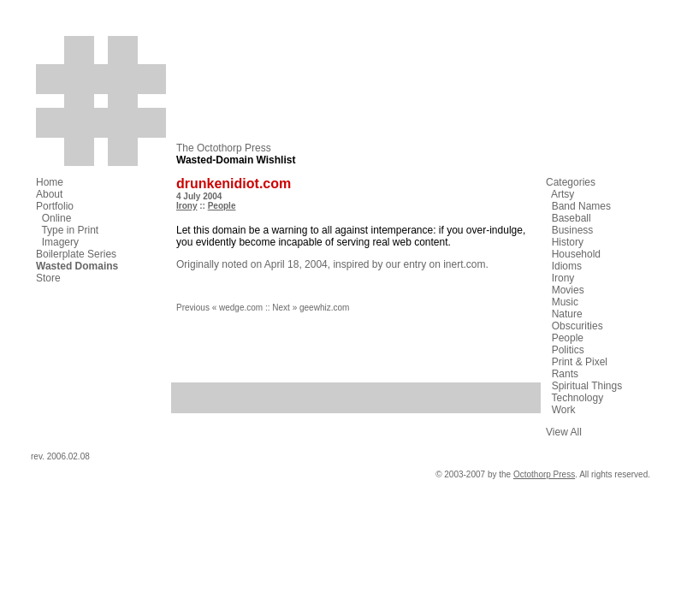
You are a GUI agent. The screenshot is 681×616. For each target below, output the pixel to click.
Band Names (581, 206)
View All (564, 432)
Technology (577, 398)
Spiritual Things (587, 386)
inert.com (464, 264)
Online (57, 218)
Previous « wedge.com (219, 308)
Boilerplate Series (76, 254)
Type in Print (70, 230)
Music (565, 302)
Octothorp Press (544, 474)
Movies (568, 290)
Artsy (563, 194)
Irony (187, 206)
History (568, 242)
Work (564, 410)
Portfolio (55, 206)
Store (48, 278)
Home (50, 182)
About (49, 194)
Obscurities (577, 326)
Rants (565, 374)
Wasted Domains (77, 266)
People (222, 206)
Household (576, 254)
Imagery (60, 242)
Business (573, 230)
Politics (568, 350)
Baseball (571, 218)
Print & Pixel (580, 362)
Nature (567, 314)
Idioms (567, 266)
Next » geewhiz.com (311, 308)
